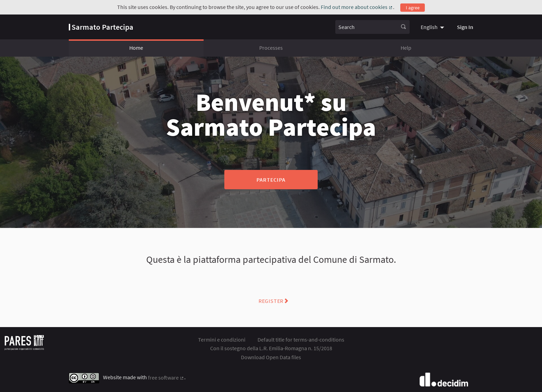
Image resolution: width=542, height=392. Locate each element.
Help (406, 48)
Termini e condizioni (222, 340)
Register (271, 301)
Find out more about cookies (357, 7)
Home (136, 48)
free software (166, 377)
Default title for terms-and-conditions (301, 340)
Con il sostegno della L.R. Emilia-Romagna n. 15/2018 (271, 348)
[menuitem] (433, 27)
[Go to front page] (101, 27)
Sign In (465, 27)
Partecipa (271, 180)
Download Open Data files (271, 357)
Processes (271, 48)
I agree (413, 8)
